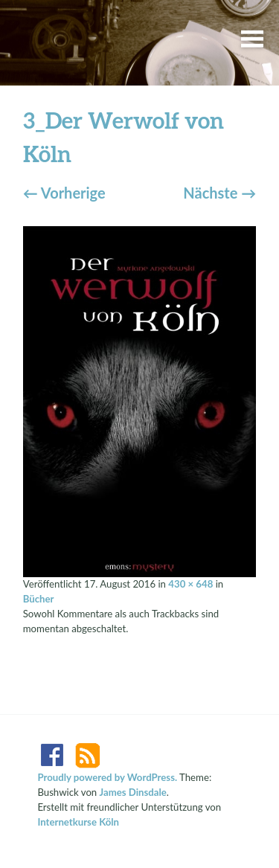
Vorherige (64, 193)
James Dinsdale (133, 792)
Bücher (39, 599)
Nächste (219, 193)
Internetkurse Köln (78, 822)
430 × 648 (190, 584)
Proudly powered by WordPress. (107, 777)
